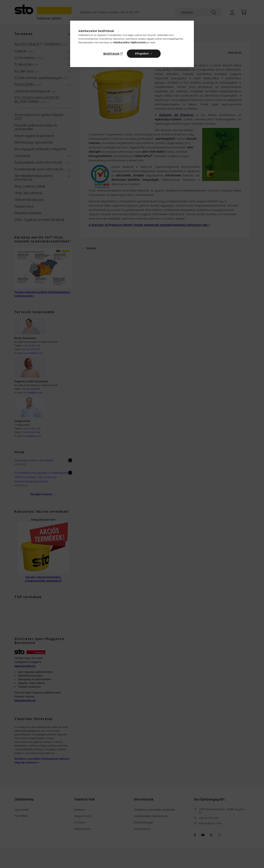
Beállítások (111, 54)
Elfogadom (142, 54)
